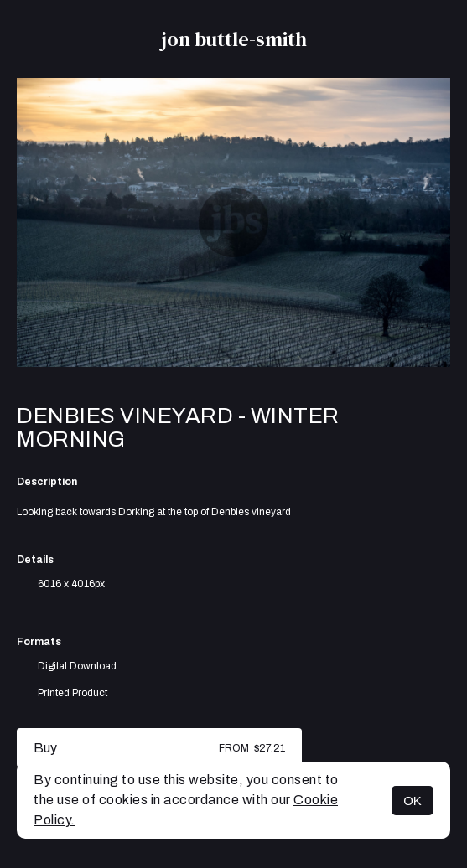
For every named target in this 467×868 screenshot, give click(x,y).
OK (413, 801)
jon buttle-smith (234, 39)
